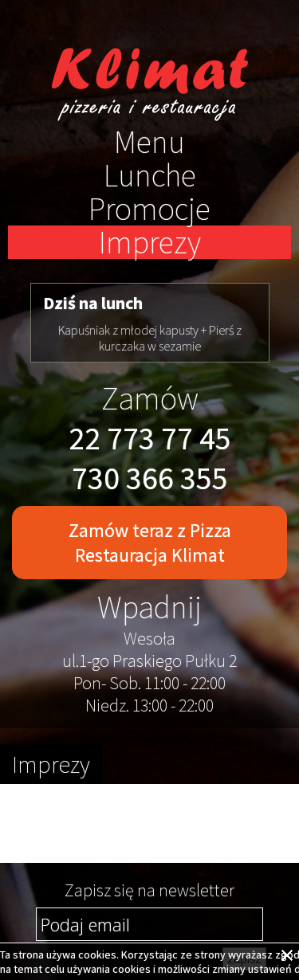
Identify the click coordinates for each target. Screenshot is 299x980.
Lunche (150, 175)
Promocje (149, 209)
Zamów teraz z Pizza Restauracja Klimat (150, 543)
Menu (149, 142)
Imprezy (150, 242)
